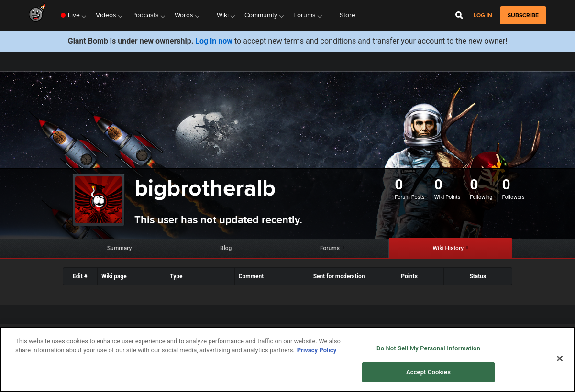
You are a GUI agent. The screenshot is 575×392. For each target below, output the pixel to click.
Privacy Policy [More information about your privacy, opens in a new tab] (317, 350)
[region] (287, 359)
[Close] (560, 359)
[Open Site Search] (459, 15)
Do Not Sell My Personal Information (428, 348)
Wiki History (448, 248)
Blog (226, 248)
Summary (120, 248)
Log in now (214, 41)
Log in (483, 16)
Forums (330, 248)
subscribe (523, 15)
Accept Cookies (428, 372)
